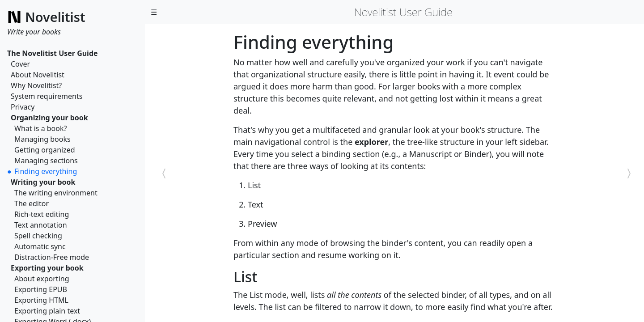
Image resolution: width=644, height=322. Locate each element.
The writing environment (56, 193)
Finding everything (46, 171)
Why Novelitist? (36, 85)
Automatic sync (40, 246)
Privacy (23, 107)
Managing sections (46, 161)
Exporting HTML (41, 300)
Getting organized (45, 150)
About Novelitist (38, 75)
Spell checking (38, 236)
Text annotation (41, 225)
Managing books (42, 139)
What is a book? (40, 128)
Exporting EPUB (41, 289)
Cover (20, 64)
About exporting (42, 279)
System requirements (47, 96)
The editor (32, 203)
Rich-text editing (42, 214)
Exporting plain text (47, 311)
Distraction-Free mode (52, 257)
